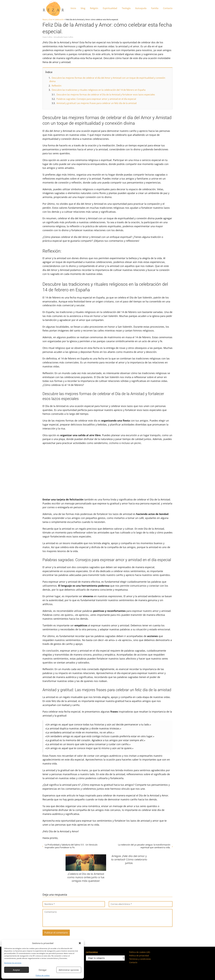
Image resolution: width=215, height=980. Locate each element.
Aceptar (16, 970)
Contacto (168, 8)
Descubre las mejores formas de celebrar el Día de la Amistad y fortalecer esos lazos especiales (106, 95)
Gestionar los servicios (13, 963)
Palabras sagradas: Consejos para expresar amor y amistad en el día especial (96, 99)
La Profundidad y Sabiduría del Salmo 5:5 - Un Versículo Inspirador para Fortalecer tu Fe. (71, 846)
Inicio (73, 8)
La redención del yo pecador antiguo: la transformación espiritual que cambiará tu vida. (144, 846)
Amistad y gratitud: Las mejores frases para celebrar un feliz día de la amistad (97, 103)
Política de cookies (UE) (140, 952)
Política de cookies (43, 975)
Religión (94, 8)
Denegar (43, 970)
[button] (80, 943)
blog (83, 8)
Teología (126, 8)
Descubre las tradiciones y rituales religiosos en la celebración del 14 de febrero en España (99, 90)
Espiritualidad (110, 8)
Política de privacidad (139, 956)
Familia (155, 8)
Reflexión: (57, 86)
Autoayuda (141, 8)
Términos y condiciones (140, 959)
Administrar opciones (69, 970)
